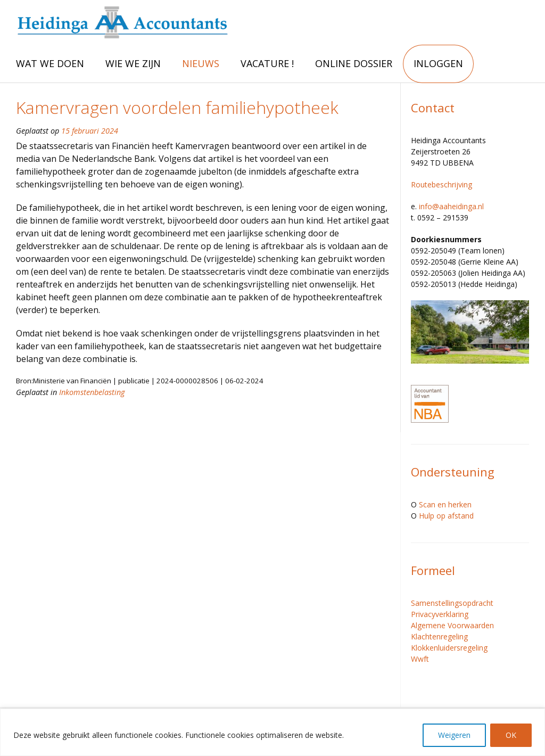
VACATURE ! (267, 63)
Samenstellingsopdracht (452, 603)
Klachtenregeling (439, 636)
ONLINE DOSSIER (354, 63)
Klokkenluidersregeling (449, 648)
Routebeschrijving (441, 184)
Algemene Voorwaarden (452, 625)
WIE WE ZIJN (133, 63)
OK (511, 735)
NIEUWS (201, 63)
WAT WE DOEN (50, 63)
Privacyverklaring (440, 614)
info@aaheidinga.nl (451, 206)
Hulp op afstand (446, 516)
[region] (272, 732)
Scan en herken (445, 504)
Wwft (420, 659)
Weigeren (454, 735)
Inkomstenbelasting (92, 392)
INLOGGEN (438, 63)
